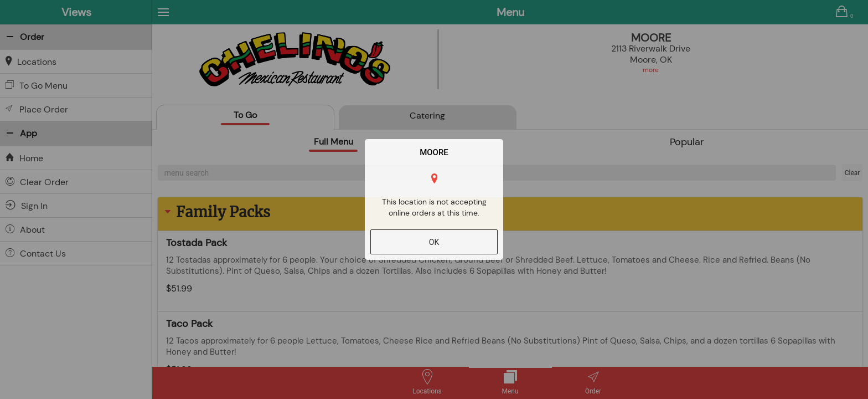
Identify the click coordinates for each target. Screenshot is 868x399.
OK (434, 242)
